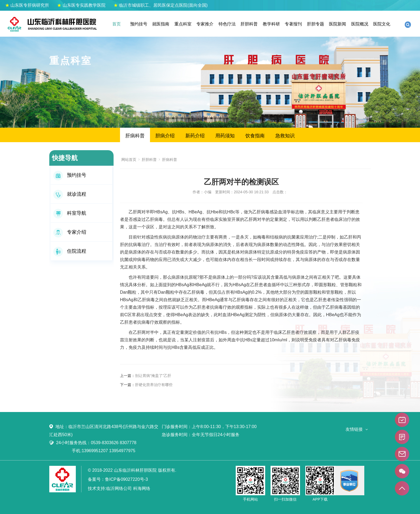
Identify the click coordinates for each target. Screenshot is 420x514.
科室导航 (70, 213)
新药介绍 (195, 136)
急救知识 (285, 136)
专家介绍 (70, 232)
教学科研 (271, 24)
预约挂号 (139, 24)
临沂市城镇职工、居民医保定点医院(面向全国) (161, 5)
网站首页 (129, 160)
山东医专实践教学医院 (81, 5)
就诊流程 (70, 194)
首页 (117, 24)
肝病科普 (135, 136)
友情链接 (354, 429)
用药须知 (225, 136)
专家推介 (205, 24)
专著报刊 (293, 24)
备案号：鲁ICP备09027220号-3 (118, 479)
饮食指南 (255, 136)
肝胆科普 (249, 24)
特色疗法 (227, 24)
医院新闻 (337, 24)
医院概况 (360, 24)
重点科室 (183, 24)
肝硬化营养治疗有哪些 (154, 385)
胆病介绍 (165, 136)
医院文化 (382, 24)
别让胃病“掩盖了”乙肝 (153, 376)
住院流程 (70, 251)
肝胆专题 (316, 24)
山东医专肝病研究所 (27, 5)
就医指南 (161, 24)
